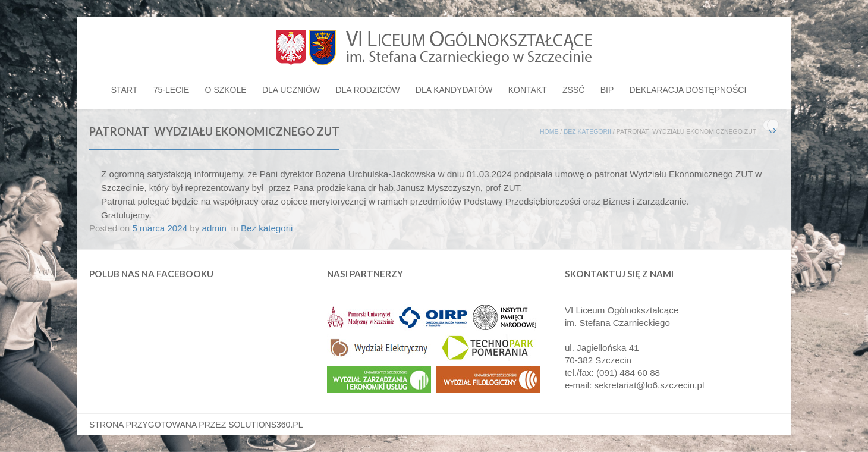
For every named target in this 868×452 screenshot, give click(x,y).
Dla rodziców (367, 90)
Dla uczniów (291, 90)
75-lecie (172, 90)
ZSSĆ (573, 90)
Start (125, 90)
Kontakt (528, 90)
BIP (607, 90)
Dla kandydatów (454, 90)
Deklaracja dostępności (688, 90)
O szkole (226, 90)
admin (214, 228)
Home (549, 131)
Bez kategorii (587, 131)
